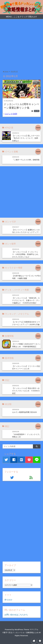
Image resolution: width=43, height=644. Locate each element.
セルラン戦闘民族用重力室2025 (24, 412)
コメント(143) (11, 114)
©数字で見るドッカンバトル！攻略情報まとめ (20, 632)
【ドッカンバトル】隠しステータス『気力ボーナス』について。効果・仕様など (26, 138)
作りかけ (8, 600)
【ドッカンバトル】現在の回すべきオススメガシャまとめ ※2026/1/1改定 (26, 391)
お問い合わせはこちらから (16, 615)
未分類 (37, 111)
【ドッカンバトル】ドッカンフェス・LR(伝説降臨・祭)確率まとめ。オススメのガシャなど (26, 254)
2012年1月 (14, 71)
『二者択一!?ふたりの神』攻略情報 (26, 160)
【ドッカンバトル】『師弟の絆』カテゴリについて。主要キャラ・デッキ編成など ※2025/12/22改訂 (26, 300)
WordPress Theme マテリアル (26, 629)
